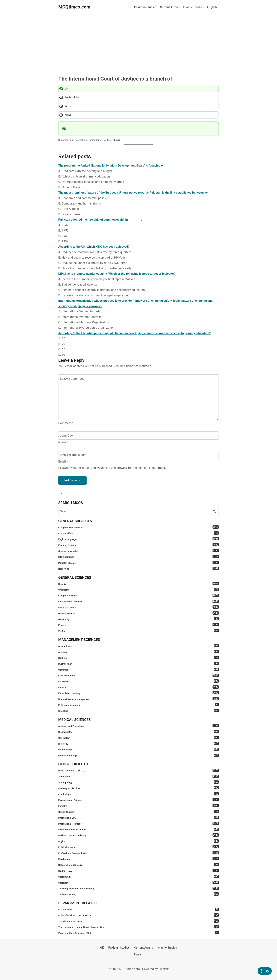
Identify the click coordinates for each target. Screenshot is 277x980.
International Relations (138, 823)
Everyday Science (138, 545)
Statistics (138, 711)
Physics (138, 625)
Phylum (138, 841)
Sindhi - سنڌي (138, 871)
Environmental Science (138, 601)
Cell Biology (138, 738)
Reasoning (138, 568)
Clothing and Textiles (138, 788)
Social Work (138, 876)
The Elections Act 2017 (138, 921)
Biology (138, 584)
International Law (138, 817)
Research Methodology (138, 865)
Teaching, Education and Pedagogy (138, 888)
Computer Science (138, 595)
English (212, 7)
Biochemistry (138, 732)
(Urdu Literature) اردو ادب (138, 770)
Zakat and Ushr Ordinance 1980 (138, 933)
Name (63, 442)
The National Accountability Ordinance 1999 (138, 927)
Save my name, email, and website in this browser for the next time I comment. (114, 468)
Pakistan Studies (145, 7)
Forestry (138, 806)
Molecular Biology (138, 755)
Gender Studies (138, 812)
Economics (138, 681)
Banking (138, 658)
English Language (138, 539)
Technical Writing (138, 894)
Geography (138, 619)
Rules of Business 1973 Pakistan (138, 915)
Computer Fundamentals (138, 527)
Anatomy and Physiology (138, 726)
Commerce (138, 669)
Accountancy (138, 646)
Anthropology (138, 782)
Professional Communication (138, 853)
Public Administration (138, 705)
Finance (138, 687)
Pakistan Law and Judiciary (138, 835)
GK (128, 7)
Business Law (138, 663)
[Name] (138, 436)
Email (63, 461)
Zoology (138, 631)
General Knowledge (138, 551)
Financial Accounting (138, 693)
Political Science (138, 847)
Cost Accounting (138, 675)
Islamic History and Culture (138, 829)
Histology (138, 743)
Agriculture (138, 776)
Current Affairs (170, 7)
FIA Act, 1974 (138, 909)
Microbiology (138, 749)
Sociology (138, 882)
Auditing (138, 652)
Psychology (138, 859)
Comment (66, 423)
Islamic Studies (193, 7)
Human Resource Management (138, 699)
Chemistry (138, 589)
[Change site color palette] (265, 971)
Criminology (138, 794)
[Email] (138, 455)
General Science (138, 613)
